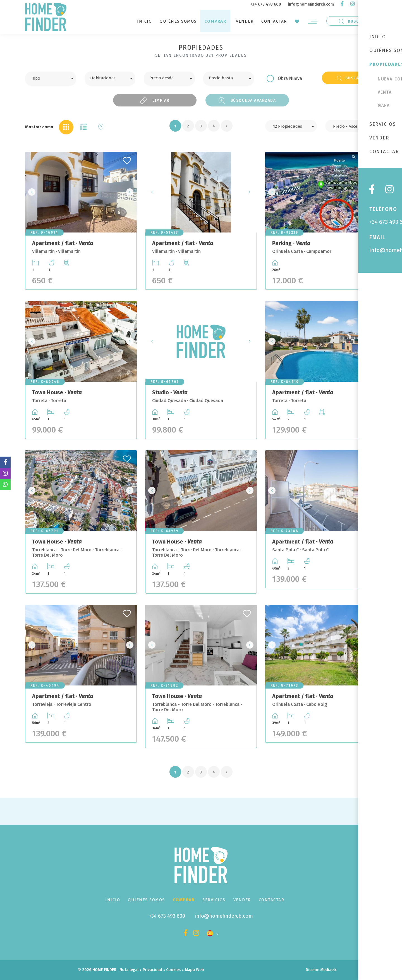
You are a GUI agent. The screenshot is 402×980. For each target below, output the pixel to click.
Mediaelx (328, 970)
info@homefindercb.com (311, 4)
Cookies (173, 970)
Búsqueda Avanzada (247, 101)
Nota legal (129, 970)
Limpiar (155, 101)
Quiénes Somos (178, 21)
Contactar (274, 21)
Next (131, 192)
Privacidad (152, 970)
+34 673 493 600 (266, 4)
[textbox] (55, 78)
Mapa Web (194, 970)
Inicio (144, 21)
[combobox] (51, 79)
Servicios (214, 900)
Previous (31, 192)
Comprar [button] (215, 21)
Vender (245, 21)
